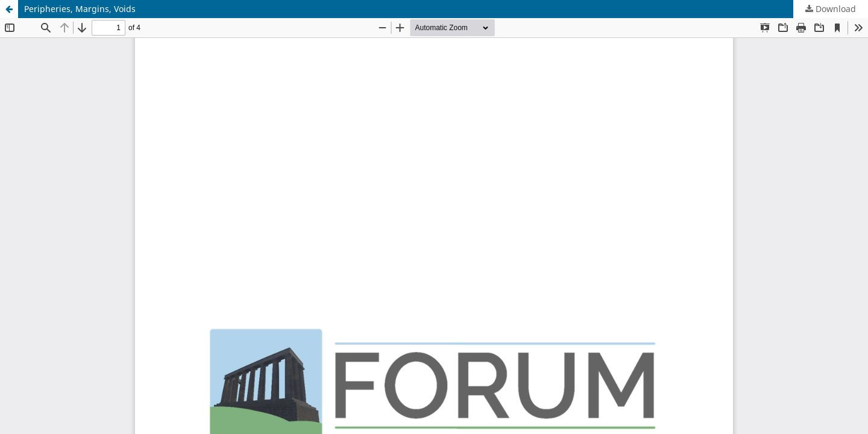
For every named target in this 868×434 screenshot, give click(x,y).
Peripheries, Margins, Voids (80, 9)
